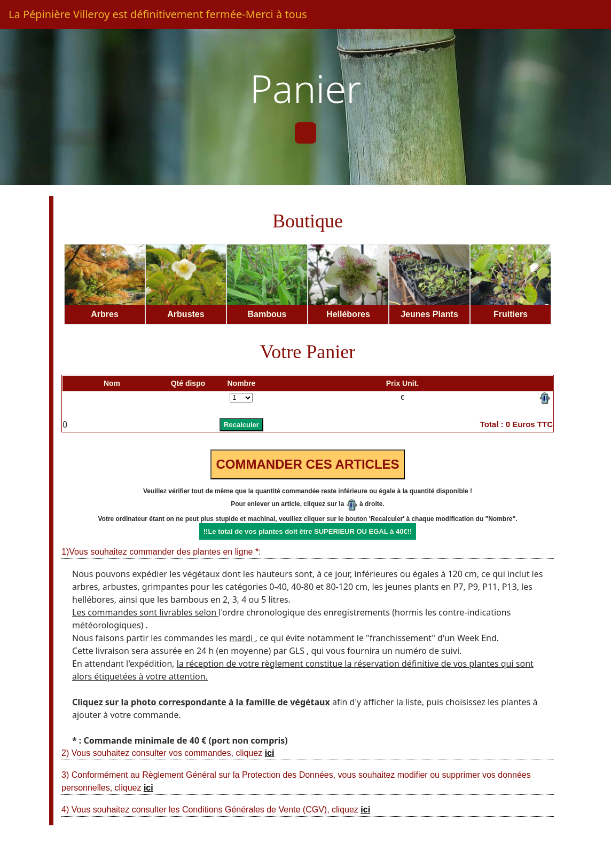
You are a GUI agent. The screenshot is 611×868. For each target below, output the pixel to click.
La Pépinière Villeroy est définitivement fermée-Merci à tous (158, 14)
